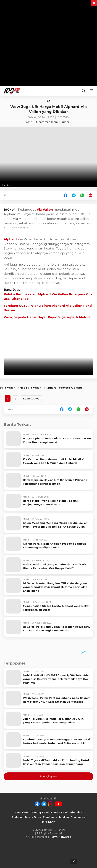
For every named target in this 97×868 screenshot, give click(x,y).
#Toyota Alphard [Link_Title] (70, 388)
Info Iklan (76, 813)
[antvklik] (58, 850)
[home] (49, 101)
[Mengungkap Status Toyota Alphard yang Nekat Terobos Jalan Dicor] (48, 606)
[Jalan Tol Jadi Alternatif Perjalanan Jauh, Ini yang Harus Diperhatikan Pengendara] (48, 719)
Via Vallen (45, 210)
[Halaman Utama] (11, 91)
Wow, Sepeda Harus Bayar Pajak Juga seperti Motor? (47, 317)
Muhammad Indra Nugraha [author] (52, 122)
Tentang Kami (40, 813)
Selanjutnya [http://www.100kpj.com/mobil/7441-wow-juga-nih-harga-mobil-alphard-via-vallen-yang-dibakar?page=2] (31, 399)
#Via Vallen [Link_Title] (8, 388)
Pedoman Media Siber (27, 817)
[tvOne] (31, 850)
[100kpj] (42, 843)
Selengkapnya (48, 776)
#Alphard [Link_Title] (50, 388)
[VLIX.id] (73, 843)
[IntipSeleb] (76, 850)
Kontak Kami (59, 813)
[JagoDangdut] (48, 857)
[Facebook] (37, 804)
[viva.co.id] (26, 843)
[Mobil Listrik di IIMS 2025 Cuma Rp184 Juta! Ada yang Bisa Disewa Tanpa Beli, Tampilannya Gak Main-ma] (48, 677)
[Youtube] (59, 804)
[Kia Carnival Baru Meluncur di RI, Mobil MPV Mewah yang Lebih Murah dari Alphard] (48, 459)
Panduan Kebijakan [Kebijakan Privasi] (56, 817)
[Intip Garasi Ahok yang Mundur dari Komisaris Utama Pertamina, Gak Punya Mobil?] (48, 565)
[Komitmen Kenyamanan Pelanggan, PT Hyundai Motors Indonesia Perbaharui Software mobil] (48, 740)
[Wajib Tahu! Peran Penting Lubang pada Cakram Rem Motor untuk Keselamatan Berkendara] (48, 698)
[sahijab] (57, 843)
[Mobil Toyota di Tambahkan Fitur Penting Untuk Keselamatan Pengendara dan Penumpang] (48, 760)
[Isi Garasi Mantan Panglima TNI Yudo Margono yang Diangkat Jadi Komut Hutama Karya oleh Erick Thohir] (48, 585)
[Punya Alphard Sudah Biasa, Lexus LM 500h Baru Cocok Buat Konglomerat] (48, 439)
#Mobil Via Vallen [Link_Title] (29, 388)
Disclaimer (78, 817)
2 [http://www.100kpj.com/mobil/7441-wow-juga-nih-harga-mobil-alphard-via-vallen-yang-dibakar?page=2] (15, 399)
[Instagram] (51, 804)
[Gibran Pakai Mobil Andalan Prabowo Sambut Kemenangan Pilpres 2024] (48, 544)
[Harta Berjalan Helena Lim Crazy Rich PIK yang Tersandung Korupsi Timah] (48, 480)
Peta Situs (22, 813)
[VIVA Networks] (61, 837)
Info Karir (48, 822)
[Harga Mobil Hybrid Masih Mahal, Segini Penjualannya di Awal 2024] (48, 501)
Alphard (11, 239)
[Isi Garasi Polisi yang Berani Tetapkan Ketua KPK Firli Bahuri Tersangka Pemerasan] (48, 627)
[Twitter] (44, 804)
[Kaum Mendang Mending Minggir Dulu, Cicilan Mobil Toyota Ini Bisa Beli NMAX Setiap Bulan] (48, 523)
